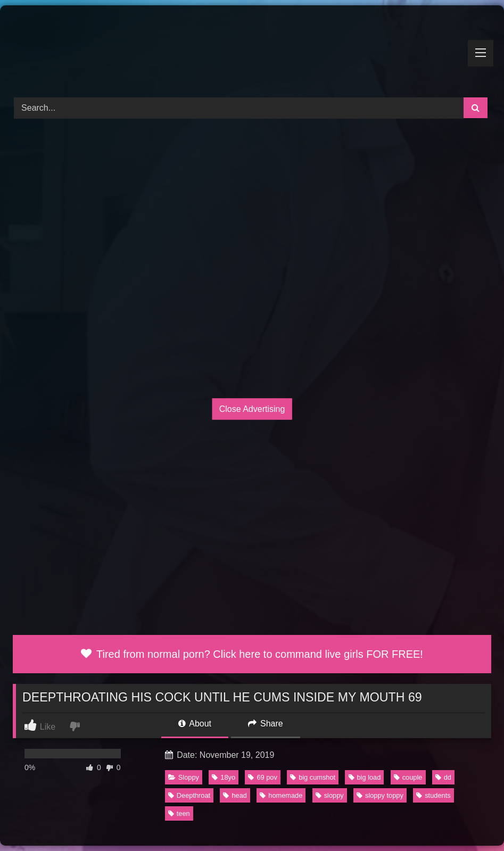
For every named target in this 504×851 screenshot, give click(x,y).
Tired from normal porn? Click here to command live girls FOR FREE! (252, 654)
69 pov (262, 777)
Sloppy (184, 777)
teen (179, 813)
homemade (281, 795)
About (195, 724)
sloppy (330, 795)
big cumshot (313, 777)
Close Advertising (252, 409)
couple (408, 777)
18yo (224, 777)
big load (365, 777)
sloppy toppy (380, 795)
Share (266, 724)
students (433, 795)
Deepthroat (189, 795)
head (235, 795)
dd (443, 777)
